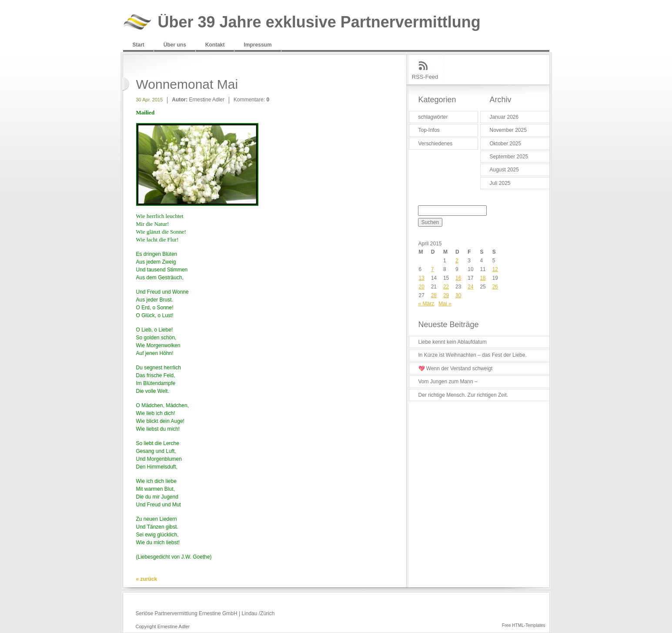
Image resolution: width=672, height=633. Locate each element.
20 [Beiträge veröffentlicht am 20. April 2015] (422, 287)
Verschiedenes (436, 144)
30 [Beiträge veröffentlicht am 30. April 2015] (458, 295)
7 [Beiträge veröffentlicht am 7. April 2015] (433, 269)
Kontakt (215, 45)
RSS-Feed (425, 77)
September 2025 (509, 157)
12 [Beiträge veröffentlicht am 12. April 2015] (495, 269)
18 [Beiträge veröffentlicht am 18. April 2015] (483, 278)
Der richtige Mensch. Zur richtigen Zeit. (463, 395)
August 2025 (504, 170)
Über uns (175, 45)
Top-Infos (429, 130)
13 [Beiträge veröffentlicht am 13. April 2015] (422, 278)
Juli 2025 (500, 183)
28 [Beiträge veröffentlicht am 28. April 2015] (434, 295)
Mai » (445, 304)
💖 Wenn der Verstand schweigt (456, 368)
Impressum (258, 45)
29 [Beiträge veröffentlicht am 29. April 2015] (446, 295)
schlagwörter (433, 117)
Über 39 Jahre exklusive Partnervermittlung (319, 22)
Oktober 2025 (506, 144)
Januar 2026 (504, 117)
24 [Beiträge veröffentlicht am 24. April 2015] (470, 287)
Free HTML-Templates (523, 625)
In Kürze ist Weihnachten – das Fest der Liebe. (473, 355)
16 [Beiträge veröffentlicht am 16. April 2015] (458, 278)
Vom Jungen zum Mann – (448, 382)
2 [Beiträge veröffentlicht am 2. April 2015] (457, 261)
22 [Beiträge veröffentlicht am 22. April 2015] (446, 287)
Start (139, 45)
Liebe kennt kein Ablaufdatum (453, 342)
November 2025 (508, 130)
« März (426, 304)
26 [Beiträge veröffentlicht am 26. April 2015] (495, 287)
